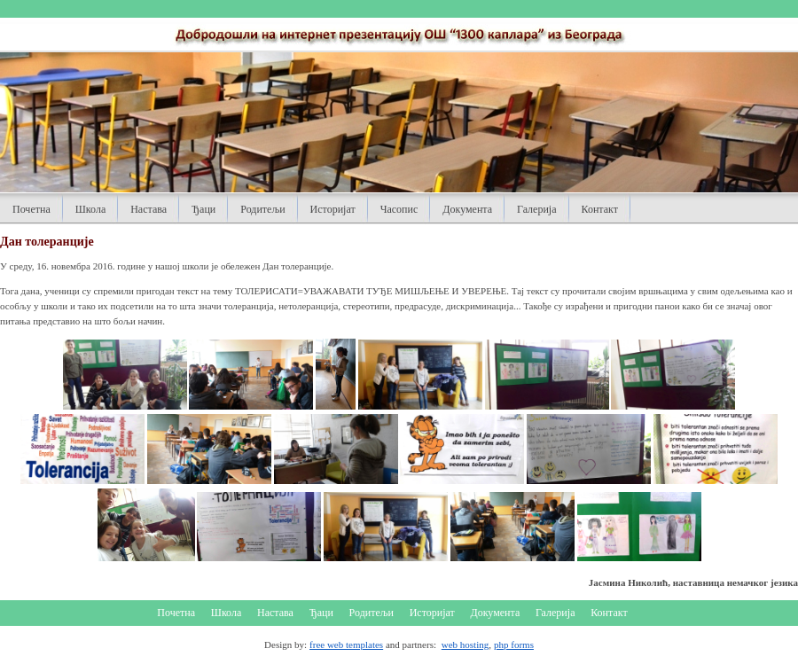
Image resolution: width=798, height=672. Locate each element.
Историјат (333, 209)
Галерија (536, 209)
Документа (467, 209)
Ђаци (203, 209)
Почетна (31, 209)
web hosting (465, 645)
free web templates (346, 645)
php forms (514, 645)
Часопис (399, 209)
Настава (149, 209)
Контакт (600, 209)
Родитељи (262, 209)
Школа (90, 209)
